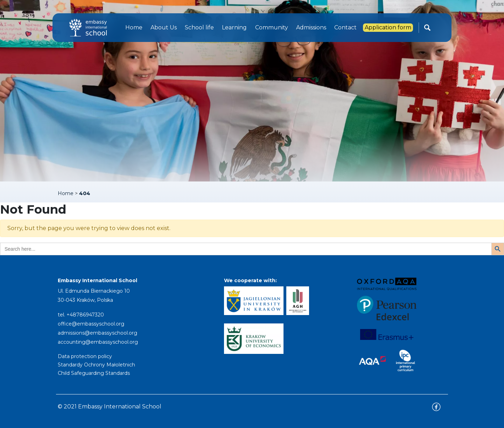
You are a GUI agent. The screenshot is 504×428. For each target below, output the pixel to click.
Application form (388, 27)
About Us (164, 27)
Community (272, 27)
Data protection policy (85, 356)
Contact (345, 27)
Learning (234, 27)
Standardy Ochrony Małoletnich (96, 365)
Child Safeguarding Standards (94, 373)
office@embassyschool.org (91, 324)
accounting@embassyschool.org (98, 342)
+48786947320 (85, 315)
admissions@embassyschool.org (97, 333)
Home (134, 27)
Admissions (311, 27)
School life (199, 27)
